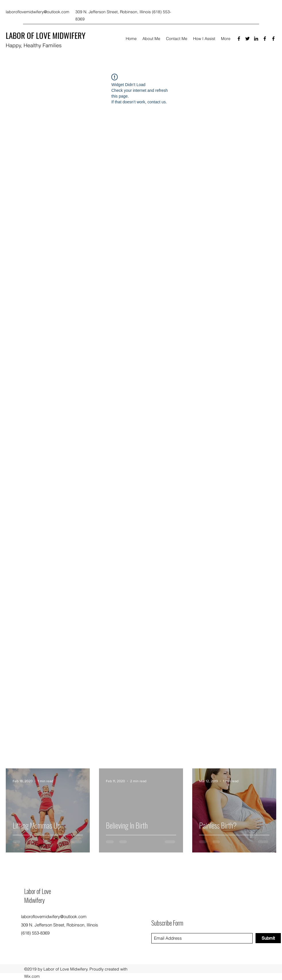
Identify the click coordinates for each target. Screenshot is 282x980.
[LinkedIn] (256, 39)
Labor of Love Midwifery (38, 896)
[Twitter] (247, 39)
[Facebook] (239, 39)
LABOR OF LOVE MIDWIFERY (46, 35)
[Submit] (268, 938)
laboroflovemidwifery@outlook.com (38, 12)
